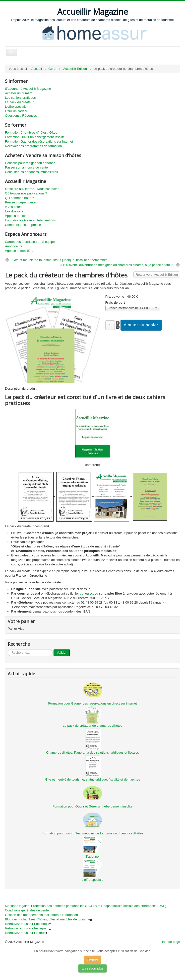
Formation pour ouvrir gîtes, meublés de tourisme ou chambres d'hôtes (93, 833)
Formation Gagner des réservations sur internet (39, 141)
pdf (82, 593)
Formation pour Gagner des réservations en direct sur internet (92, 703)
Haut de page (170, 942)
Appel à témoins (17, 216)
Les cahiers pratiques (20, 98)
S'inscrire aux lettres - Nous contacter (32, 189)
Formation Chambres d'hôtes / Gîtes (31, 133)
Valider (62, 653)
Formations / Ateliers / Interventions (30, 220)
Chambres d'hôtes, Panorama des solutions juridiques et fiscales (92, 753)
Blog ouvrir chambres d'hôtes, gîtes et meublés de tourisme (49, 919)
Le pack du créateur (19, 102)
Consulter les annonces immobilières (31, 172)
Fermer (92, 960)
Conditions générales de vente (27, 910)
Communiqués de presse (23, 225)
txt (92, 593)
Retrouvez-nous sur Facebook (28, 924)
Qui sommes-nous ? (19, 198)
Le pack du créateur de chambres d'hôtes (92, 726)
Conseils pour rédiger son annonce (30, 163)
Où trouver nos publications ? (26, 193)
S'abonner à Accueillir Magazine (28, 89)
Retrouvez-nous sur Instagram (28, 928)
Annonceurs (14, 246)
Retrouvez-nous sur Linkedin (27, 933)
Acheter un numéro (19, 93)
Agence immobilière (19, 251)
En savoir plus (93, 968)
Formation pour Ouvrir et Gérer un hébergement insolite (92, 806)
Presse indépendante (20, 202)
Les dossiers (14, 211)
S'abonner (92, 856)
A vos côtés (13, 207)
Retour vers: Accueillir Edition (157, 275)
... (8, 649)
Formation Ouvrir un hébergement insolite (35, 137)
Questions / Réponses (21, 116)
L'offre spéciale (16, 107)
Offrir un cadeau (17, 111)
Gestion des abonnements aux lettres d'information (41, 915)
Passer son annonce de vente (26, 167)
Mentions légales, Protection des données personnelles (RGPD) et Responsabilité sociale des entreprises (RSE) (86, 906)
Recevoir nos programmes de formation (33, 146)
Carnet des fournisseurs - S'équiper (30, 242)
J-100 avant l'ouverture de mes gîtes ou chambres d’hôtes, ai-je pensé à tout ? (116, 265)
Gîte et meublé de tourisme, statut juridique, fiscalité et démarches (60, 260)
